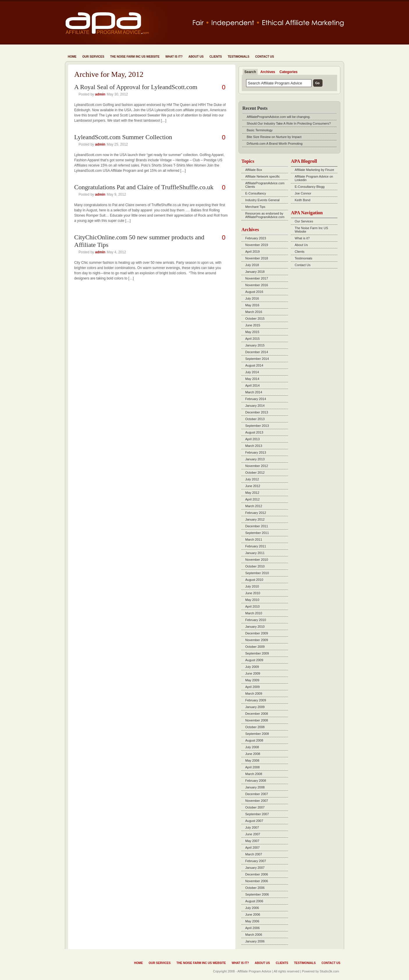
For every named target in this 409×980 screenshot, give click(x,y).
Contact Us (265, 57)
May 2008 (252, 760)
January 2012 (255, 519)
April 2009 (252, 687)
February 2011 (256, 546)
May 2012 (252, 493)
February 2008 (256, 781)
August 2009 (254, 660)
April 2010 (252, 606)
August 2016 (254, 292)
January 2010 (255, 627)
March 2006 (254, 935)
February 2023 (256, 238)
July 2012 (252, 479)
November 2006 (257, 881)
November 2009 (257, 640)
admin (100, 94)
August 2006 (254, 901)
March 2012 (254, 506)
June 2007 (253, 834)
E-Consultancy (256, 193)
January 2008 (255, 787)
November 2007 (257, 801)
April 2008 (252, 767)
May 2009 (252, 680)
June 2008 (253, 754)
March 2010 (254, 613)
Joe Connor (303, 193)
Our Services (93, 57)
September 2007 (257, 814)
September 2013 (257, 426)
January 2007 (255, 868)
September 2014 (257, 359)
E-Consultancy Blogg (310, 187)
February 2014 (256, 399)
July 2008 (252, 747)
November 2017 (257, 278)
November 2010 (257, 560)
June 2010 (253, 593)
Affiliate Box (254, 170)
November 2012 (257, 466)
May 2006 (252, 921)
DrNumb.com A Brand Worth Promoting (275, 144)
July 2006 (252, 908)
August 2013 (254, 432)
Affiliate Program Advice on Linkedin (314, 178)
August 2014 (254, 365)
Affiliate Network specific (263, 176)
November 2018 (257, 258)
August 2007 (254, 821)
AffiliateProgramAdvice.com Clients (265, 185)
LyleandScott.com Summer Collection (123, 137)
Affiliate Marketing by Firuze (314, 170)
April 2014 (252, 385)
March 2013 (254, 446)
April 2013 (252, 439)
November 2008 (257, 720)
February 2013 (256, 452)
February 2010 (256, 620)
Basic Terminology (260, 130)
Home (72, 57)
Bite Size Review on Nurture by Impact (274, 137)
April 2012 (252, 499)
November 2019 (257, 245)
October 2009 (255, 647)
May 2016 (252, 305)
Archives (268, 72)
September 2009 (257, 653)
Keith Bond (303, 200)
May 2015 (252, 332)
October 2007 (255, 807)
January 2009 (255, 707)
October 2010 (255, 566)
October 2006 (255, 888)
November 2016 (257, 285)
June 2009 (253, 673)
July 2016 (252, 298)
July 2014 (252, 372)
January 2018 (255, 272)
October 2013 (255, 419)
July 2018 (252, 265)
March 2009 (254, 694)
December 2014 (257, 352)
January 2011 (255, 553)
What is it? (174, 57)
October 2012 (255, 473)
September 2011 (257, 533)
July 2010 (252, 586)
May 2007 (252, 841)
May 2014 (252, 379)
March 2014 (254, 392)
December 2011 (257, 526)
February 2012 (256, 513)
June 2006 (253, 914)
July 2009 (252, 667)
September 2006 (257, 894)
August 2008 (254, 740)
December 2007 (257, 794)
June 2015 (253, 325)
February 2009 (256, 700)
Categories (289, 72)
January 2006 (255, 941)
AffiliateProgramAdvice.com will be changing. (279, 117)
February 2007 (256, 861)
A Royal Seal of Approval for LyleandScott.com (136, 87)
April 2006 (252, 928)
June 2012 (253, 486)
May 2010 (252, 600)
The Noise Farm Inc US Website (135, 57)
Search (250, 72)
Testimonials (239, 57)
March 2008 (254, 774)
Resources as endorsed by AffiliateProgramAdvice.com (265, 215)
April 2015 (252, 339)
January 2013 (255, 459)
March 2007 (254, 854)
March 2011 (254, 539)
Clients (216, 57)
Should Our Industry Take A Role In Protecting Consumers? (289, 123)
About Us (196, 57)
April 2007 (252, 848)
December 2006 (257, 874)
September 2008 (257, 734)
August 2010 (254, 580)
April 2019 (252, 252)
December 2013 (257, 412)
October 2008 (255, 727)
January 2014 (255, 406)
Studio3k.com (329, 971)
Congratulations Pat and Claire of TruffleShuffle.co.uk (144, 187)
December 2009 (257, 633)
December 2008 (257, 714)
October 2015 (255, 319)
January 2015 (255, 345)
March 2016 (254, 312)
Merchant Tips (255, 207)
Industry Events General (262, 200)
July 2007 (252, 827)
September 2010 (257, 573)
